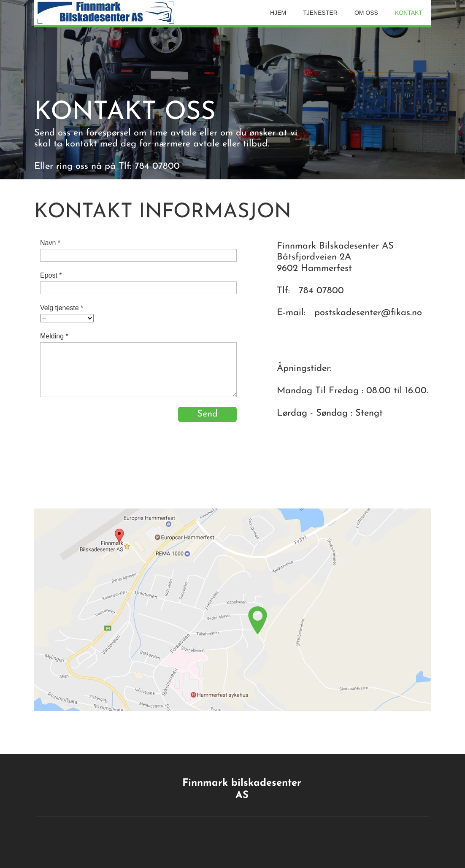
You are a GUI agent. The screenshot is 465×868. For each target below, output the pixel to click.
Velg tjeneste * (62, 308)
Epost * (51, 275)
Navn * (50, 243)
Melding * (54, 336)
